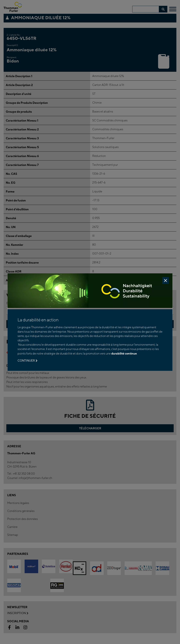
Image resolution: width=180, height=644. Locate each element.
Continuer (27, 361)
